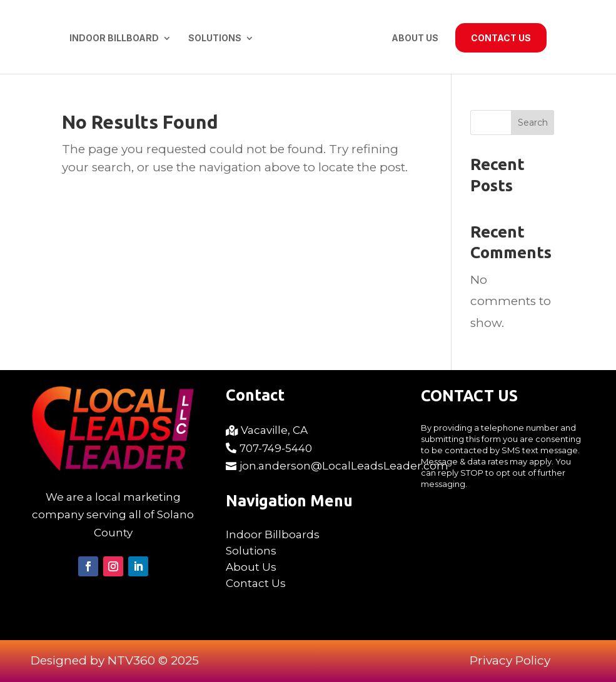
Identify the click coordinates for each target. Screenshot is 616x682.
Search (533, 123)
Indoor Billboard (114, 38)
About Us (415, 38)
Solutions (215, 38)
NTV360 (131, 660)
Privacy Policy (510, 660)
